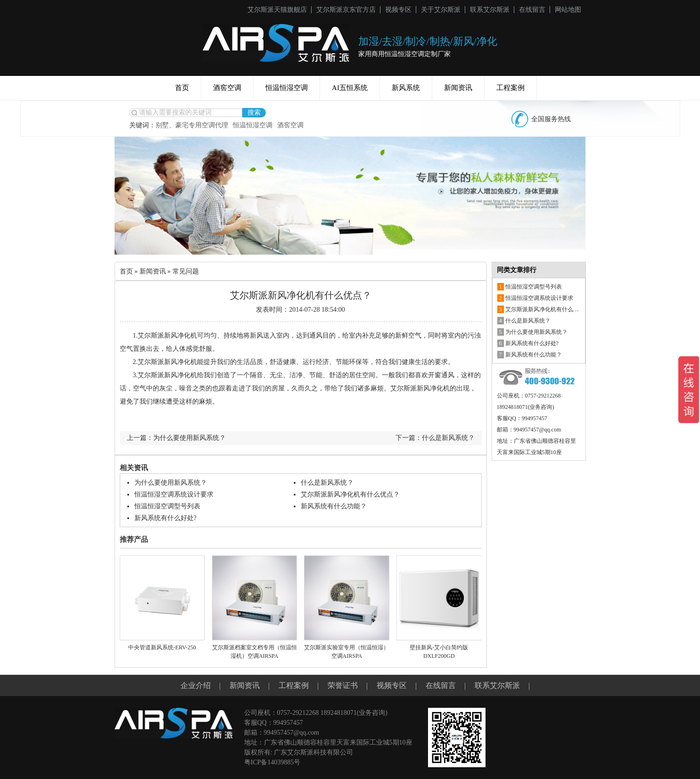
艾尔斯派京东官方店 (346, 10)
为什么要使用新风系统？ (171, 483)
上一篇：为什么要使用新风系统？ (176, 438)
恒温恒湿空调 (287, 88)
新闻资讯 (458, 88)
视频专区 (398, 10)
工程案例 (511, 88)
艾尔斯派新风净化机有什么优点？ (350, 494)
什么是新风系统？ (327, 483)
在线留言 (532, 10)
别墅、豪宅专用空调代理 (192, 125)
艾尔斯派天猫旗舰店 (277, 10)
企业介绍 (196, 685)
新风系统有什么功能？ (334, 506)
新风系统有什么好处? (165, 518)
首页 (182, 88)
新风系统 (406, 88)
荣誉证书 (343, 685)
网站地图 (568, 10)
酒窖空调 (227, 88)
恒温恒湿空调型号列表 (167, 506)
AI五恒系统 (350, 88)
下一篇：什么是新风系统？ (435, 438)
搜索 (254, 112)
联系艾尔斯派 (490, 10)
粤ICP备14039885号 (272, 762)
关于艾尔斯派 (441, 10)
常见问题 (186, 271)
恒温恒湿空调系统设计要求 (174, 494)
